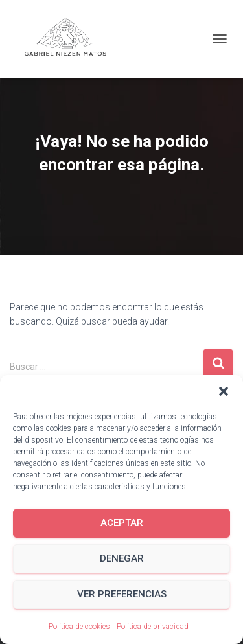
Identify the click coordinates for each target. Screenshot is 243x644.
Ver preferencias (122, 594)
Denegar (122, 558)
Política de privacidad (153, 627)
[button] (224, 391)
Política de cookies (79, 627)
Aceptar (122, 523)
